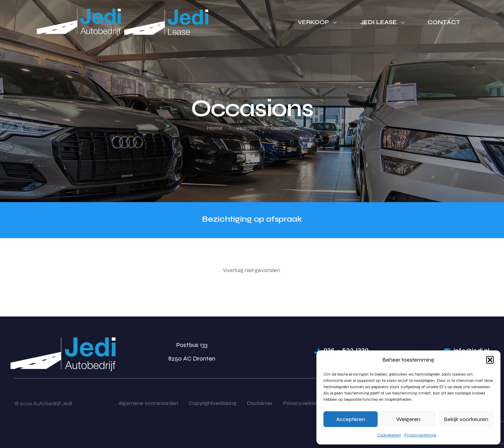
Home (215, 128)
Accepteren (351, 419)
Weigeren (408, 419)
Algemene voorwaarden (148, 403)
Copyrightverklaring (213, 403)
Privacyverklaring (420, 435)
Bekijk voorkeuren (466, 419)
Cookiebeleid (389, 435)
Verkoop (247, 128)
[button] (490, 360)
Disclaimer (260, 403)
